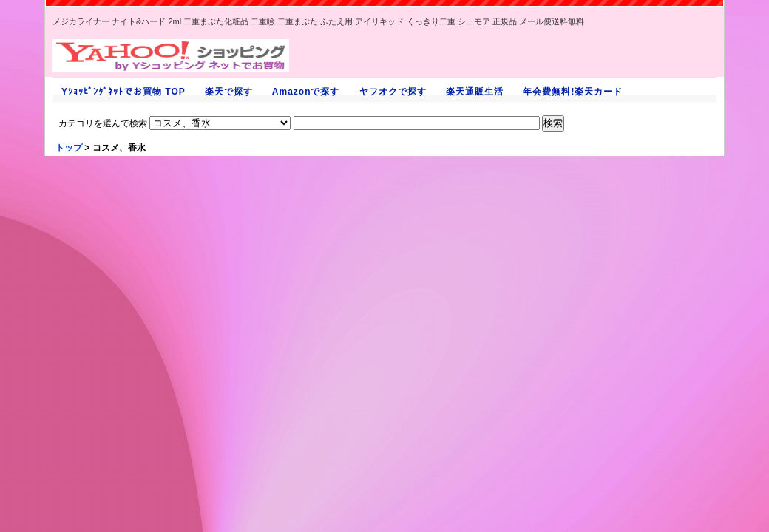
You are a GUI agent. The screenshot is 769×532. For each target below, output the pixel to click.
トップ (69, 148)
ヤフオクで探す (393, 92)
